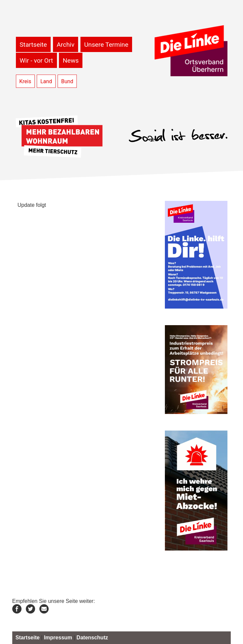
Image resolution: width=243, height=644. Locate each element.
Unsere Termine (106, 45)
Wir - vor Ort (36, 60)
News (71, 60)
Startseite (33, 45)
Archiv (65, 45)
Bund (67, 81)
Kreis (25, 81)
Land (46, 81)
